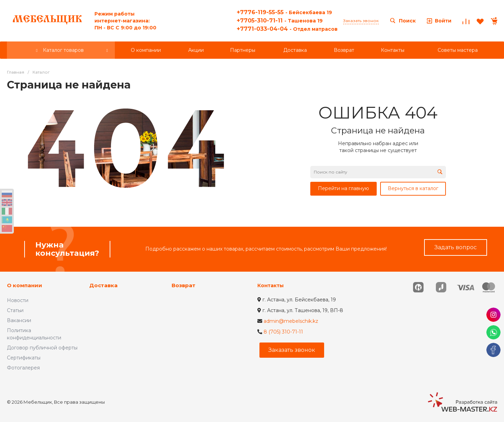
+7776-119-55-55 (284, 12)
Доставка (103, 285)
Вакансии (19, 320)
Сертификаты (24, 358)
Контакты (271, 285)
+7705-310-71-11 (280, 21)
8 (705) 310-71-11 (283, 332)
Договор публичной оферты (42, 348)
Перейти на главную (343, 188)
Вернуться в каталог (413, 188)
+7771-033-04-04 (287, 29)
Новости (18, 300)
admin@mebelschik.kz (291, 321)
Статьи (15, 310)
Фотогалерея (23, 368)
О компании (25, 285)
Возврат (184, 285)
